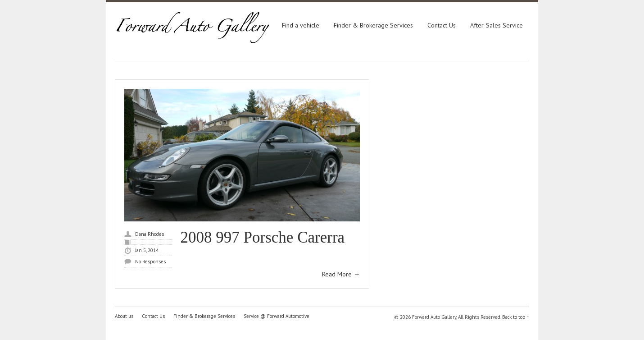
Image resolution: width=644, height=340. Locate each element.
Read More (341, 274)
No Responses (150, 262)
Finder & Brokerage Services (373, 25)
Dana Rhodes (150, 234)
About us (124, 316)
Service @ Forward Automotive (277, 316)
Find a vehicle (301, 25)
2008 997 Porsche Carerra (263, 237)
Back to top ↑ (516, 317)
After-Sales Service (497, 25)
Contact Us (442, 25)
